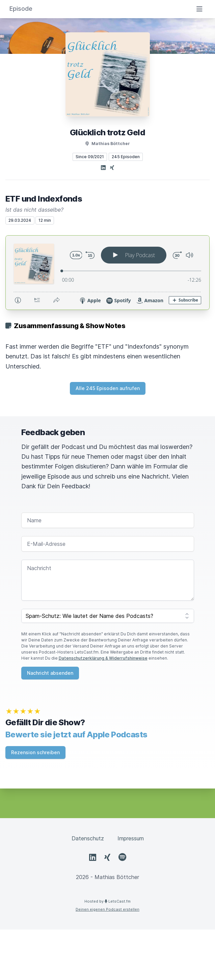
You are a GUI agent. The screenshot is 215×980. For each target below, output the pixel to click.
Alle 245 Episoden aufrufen (108, 388)
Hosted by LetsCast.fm (107, 901)
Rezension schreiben (35, 752)
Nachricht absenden (50, 673)
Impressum (131, 838)
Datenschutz (88, 838)
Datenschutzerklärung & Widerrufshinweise (103, 658)
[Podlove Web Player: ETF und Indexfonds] (107, 273)
